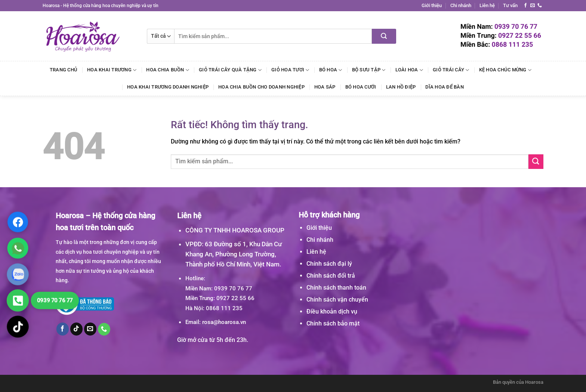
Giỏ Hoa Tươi (290, 70)
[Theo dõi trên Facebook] (525, 6)
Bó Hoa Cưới (361, 87)
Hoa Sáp (325, 87)
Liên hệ (487, 5)
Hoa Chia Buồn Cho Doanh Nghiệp (261, 87)
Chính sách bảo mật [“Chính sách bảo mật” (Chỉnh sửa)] (333, 323)
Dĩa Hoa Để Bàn (445, 87)
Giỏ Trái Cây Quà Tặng (230, 70)
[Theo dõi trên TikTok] (77, 329)
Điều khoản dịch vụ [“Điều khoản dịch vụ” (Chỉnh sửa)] (332, 311)
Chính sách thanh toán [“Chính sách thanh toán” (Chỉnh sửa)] (336, 288)
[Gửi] (384, 36)
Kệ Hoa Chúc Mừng (505, 70)
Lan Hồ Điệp (401, 87)
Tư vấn (510, 5)
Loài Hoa (409, 70)
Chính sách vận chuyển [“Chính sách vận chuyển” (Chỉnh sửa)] (337, 300)
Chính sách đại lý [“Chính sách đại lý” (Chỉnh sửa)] (329, 264)
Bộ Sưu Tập (369, 70)
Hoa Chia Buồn (168, 70)
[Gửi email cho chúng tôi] (533, 6)
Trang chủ (64, 70)
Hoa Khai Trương (112, 70)
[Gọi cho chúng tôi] (540, 6)
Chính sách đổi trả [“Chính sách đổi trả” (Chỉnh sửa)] (331, 276)
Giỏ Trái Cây (451, 70)
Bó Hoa (331, 70)
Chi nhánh (461, 5)
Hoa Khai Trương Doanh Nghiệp (168, 87)
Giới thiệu (432, 5)
